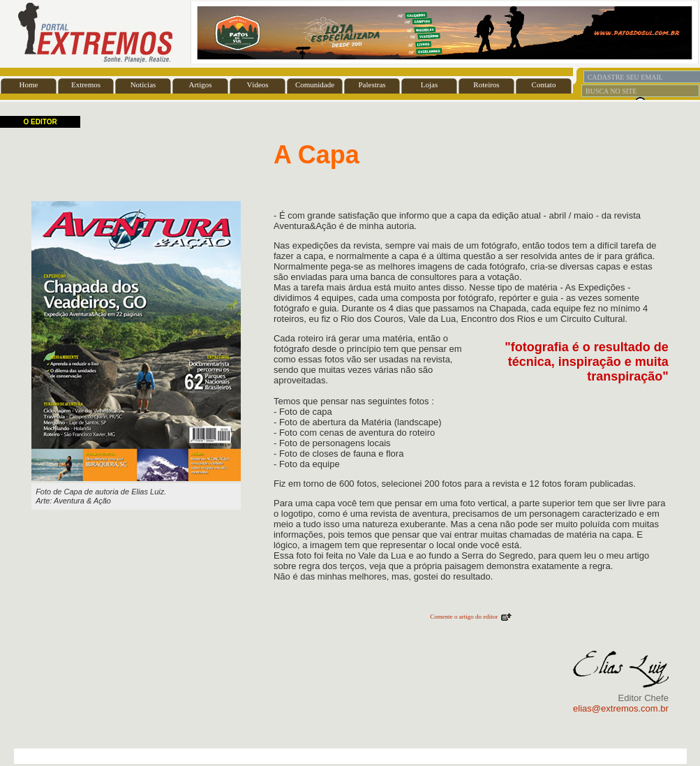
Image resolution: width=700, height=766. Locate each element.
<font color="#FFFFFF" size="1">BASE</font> (350, 33)
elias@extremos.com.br (621, 708)
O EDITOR (40, 122)
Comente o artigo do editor (464, 617)
